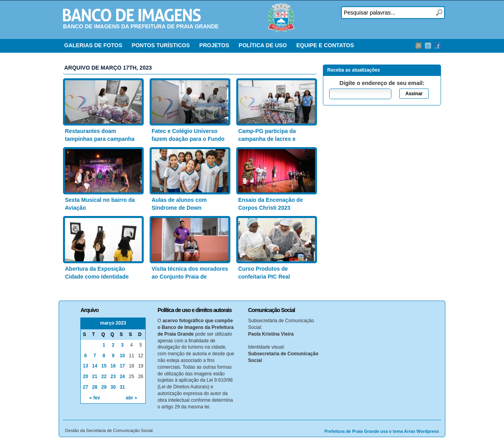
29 (104, 387)
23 (113, 377)
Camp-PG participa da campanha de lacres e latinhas (267, 139)
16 (113, 366)
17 (122, 366)
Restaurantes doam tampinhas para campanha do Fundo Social (100, 139)
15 (104, 366)
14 (95, 366)
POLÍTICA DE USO (263, 45)
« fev (95, 398)
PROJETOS (214, 45)
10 (122, 356)
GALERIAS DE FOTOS (93, 45)
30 (113, 387)
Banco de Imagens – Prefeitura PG (132, 15)
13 (85, 366)
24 (122, 377)
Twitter (428, 46)
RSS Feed (419, 46)
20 (85, 377)
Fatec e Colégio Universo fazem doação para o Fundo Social (188, 139)
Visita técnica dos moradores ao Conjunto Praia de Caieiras (190, 276)
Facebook (437, 46)
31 (122, 387)
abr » (132, 398)
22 (104, 377)
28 (95, 387)
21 (95, 377)
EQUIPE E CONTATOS (325, 45)
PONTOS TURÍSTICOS (161, 45)
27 (85, 387)
